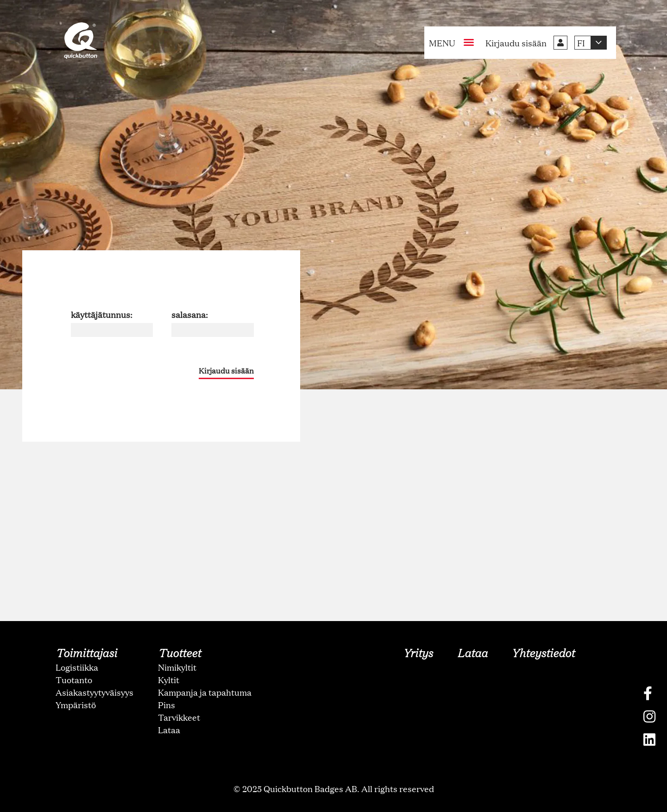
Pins (167, 704)
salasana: (190, 314)
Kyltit (169, 679)
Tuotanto (74, 679)
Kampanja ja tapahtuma (205, 692)
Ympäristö (76, 704)
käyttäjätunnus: (102, 314)
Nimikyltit (177, 667)
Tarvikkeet (179, 717)
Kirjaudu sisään (226, 371)
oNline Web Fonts (333, 804)
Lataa (169, 730)
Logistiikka (77, 667)
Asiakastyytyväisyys (94, 692)
